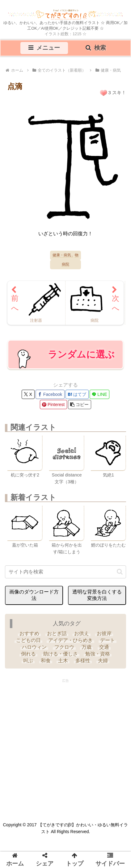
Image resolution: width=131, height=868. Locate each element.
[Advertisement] (66, 745)
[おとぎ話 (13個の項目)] (57, 634)
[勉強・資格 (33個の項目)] (98, 654)
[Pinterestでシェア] (53, 405)
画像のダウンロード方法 (34, 595)
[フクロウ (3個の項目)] (64, 647)
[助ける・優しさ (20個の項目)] (61, 654)
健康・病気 (62, 255)
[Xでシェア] (28, 394)
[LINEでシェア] (99, 394)
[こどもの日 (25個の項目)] (28, 640)
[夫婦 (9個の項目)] (103, 661)
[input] (65, 572)
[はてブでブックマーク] (77, 394)
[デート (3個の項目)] (108, 640)
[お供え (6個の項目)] (82, 634)
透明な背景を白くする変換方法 (97, 595)
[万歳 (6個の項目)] (87, 647)
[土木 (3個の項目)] (63, 661)
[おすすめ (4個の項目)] (29, 634)
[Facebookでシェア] (50, 394)
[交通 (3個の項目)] (104, 647)
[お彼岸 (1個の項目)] (104, 634)
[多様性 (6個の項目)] (83, 661)
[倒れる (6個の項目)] (28, 654)
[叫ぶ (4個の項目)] (28, 661)
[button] (80, 405)
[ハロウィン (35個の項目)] (34, 647)
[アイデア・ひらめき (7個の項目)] (70, 640)
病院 (65, 264)
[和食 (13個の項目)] (45, 661)
